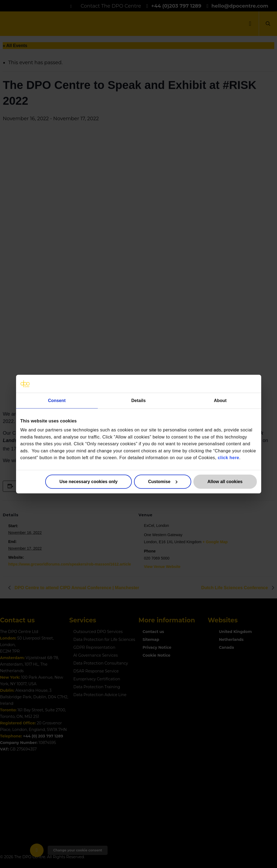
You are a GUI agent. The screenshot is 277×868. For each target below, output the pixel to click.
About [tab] (220, 400)
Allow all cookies (225, 482)
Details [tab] (138, 400)
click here (228, 458)
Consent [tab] (57, 400)
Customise (163, 482)
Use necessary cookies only (88, 482)
